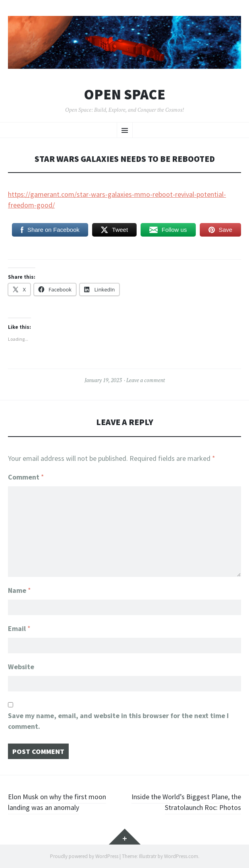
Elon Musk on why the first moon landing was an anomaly (57, 802)
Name (19, 590)
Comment (26, 477)
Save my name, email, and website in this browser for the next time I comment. (118, 721)
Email (19, 628)
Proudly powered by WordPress (84, 856)
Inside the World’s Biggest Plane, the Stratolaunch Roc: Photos (186, 802)
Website (21, 667)
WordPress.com (181, 856)
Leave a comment (146, 380)
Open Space (124, 95)
